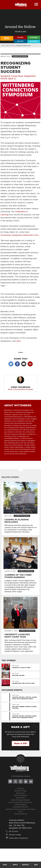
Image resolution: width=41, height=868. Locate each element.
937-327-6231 (14, 831)
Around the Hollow (10, 46)
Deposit (26, 865)
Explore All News (20, 31)
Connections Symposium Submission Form (20, 235)
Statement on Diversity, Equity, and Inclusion (20, 809)
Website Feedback (20, 805)
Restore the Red (18, 675)
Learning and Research (20, 56)
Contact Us (21, 788)
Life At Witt (20, 41)
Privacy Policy (20, 798)
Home (3, 46)
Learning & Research (7, 38)
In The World (34, 37)
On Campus (20, 37)
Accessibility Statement (20, 807)
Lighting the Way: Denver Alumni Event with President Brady (24, 717)
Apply (15, 865)
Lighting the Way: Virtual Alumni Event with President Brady (24, 698)
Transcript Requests (20, 814)
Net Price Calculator (21, 795)
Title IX (20, 811)
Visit (5, 865)
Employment (20, 793)
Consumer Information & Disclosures (21, 802)
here (19, 341)
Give (36, 865)
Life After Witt (34, 41)
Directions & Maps (20, 791)
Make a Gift (20, 743)
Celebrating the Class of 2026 (23, 683)
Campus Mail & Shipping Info (19, 838)
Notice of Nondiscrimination (20, 800)
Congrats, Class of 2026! (21, 668)
